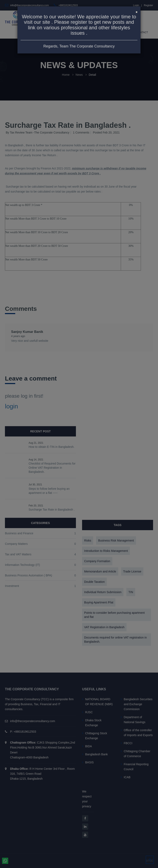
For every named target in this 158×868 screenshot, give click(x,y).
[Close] (137, 12)
